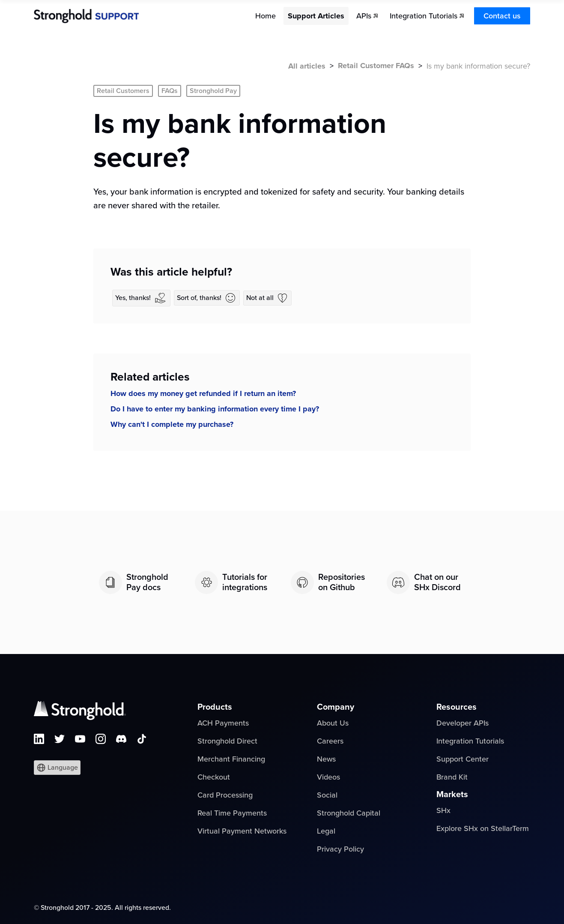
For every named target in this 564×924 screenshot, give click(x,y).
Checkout (214, 777)
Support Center (463, 759)
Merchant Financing (231, 759)
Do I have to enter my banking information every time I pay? (215, 409)
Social (327, 795)
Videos (328, 777)
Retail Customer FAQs (376, 66)
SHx (443, 810)
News (326, 759)
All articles (307, 66)
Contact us (502, 16)
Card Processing (225, 795)
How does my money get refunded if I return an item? (203, 393)
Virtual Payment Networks (242, 831)
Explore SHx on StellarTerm (483, 828)
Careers (330, 741)
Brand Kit (452, 777)
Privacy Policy (340, 849)
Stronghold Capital (349, 813)
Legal (326, 831)
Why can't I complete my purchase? (172, 424)
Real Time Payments (232, 813)
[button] (57, 768)
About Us (333, 723)
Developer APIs (463, 723)
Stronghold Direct (227, 741)
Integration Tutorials (470, 741)
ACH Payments (223, 723)
